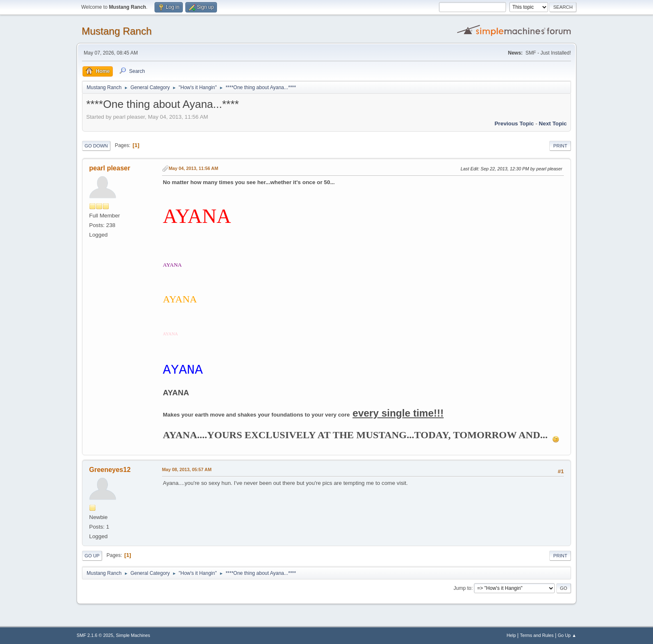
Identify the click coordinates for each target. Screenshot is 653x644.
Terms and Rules (537, 635)
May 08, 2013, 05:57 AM (187, 469)
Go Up (92, 556)
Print (560, 146)
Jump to (462, 588)
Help (511, 635)
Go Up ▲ (567, 635)
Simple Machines (133, 635)
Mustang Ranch (117, 31)
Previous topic (514, 124)
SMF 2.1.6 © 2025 (95, 635)
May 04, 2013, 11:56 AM (193, 168)
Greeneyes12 (110, 470)
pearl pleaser (110, 168)
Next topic (553, 124)
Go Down (96, 146)
